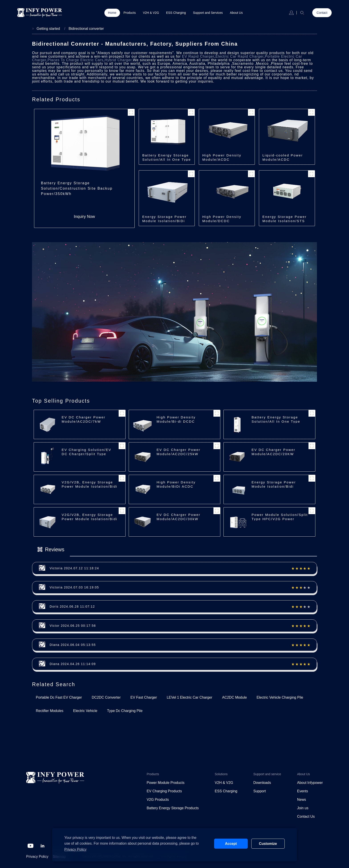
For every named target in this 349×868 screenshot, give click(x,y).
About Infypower (310, 783)
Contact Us (306, 816)
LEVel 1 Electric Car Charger (190, 697)
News (302, 800)
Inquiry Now (84, 217)
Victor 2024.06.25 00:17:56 (73, 626)
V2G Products (158, 800)
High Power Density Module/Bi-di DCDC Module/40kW (176, 421)
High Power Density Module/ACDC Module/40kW (222, 159)
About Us (236, 13)
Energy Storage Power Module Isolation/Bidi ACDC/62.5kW (274, 486)
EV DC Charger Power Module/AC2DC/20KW (273, 452)
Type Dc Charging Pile (125, 711)
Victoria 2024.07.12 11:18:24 (74, 568)
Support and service (267, 774)
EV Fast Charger (144, 697)
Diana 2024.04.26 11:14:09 (73, 664)
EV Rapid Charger (198, 56)
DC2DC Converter (106, 697)
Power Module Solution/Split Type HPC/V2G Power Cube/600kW (280, 519)
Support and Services (208, 13)
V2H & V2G (151, 13)
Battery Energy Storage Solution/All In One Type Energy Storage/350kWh (167, 159)
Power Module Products (166, 783)
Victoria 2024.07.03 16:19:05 (74, 587)
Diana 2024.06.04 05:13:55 (73, 645)
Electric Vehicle (85, 711)
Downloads (262, 783)
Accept (231, 844)
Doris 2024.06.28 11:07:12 (72, 606)
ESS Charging (176, 13)
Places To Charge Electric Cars (75, 60)
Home (112, 13)
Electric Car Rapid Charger (239, 56)
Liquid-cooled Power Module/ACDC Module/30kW (283, 159)
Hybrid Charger (118, 60)
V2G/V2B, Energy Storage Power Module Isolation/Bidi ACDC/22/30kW (89, 486)
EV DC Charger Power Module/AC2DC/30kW (179, 517)
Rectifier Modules (50, 711)
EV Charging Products (164, 791)
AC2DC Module (234, 697)
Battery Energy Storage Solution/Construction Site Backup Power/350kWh (77, 188)
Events (303, 791)
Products (130, 13)
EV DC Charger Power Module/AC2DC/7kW (84, 419)
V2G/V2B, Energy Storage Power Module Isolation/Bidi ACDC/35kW (89, 519)
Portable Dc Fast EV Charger (59, 697)
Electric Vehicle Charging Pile (280, 697)
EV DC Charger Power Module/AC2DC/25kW (179, 452)
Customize (268, 844)
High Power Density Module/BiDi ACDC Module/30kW (176, 486)
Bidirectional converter (86, 29)
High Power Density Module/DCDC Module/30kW (222, 221)
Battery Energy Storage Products (173, 808)
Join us (303, 808)
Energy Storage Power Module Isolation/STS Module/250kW (285, 221)
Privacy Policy (37, 857)
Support (260, 791)
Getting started (48, 29)
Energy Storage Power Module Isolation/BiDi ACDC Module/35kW (164, 221)
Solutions (221, 774)
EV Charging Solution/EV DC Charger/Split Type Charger (86, 454)
